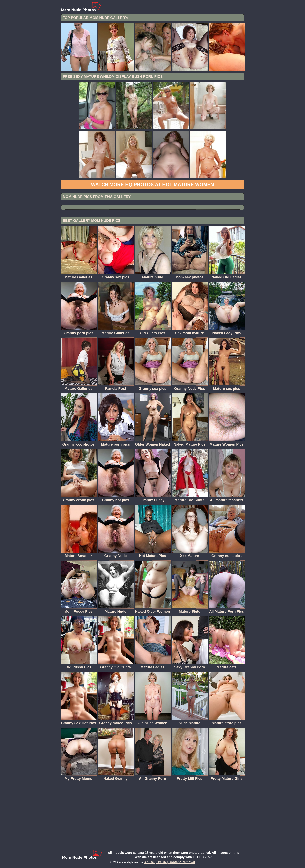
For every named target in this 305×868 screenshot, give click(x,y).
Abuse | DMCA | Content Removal (170, 862)
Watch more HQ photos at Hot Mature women (152, 185)
